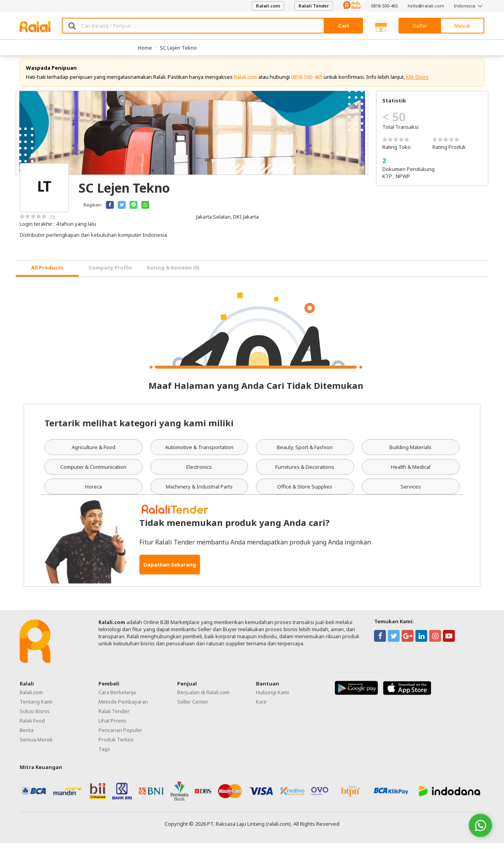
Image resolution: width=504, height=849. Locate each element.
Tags (104, 755)
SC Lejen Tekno (178, 48)
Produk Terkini (116, 745)
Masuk (462, 26)
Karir (261, 708)
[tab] (47, 274)
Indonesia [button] (469, 6)
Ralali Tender (314, 6)
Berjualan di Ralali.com (203, 698)
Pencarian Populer (120, 736)
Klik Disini (417, 83)
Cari (344, 26)
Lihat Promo (112, 726)
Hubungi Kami (272, 698)
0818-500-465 (384, 6)
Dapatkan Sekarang (170, 570)
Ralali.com (268, 6)
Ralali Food (32, 726)
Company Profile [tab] (110, 274)
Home (145, 48)
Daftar (420, 26)
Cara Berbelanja (117, 698)
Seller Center (193, 708)
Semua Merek (36, 745)
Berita (27, 736)
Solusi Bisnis (35, 717)
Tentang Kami (36, 708)
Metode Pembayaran (123, 708)
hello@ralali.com (426, 6)
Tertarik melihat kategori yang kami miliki (139, 429)
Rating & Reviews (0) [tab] (173, 274)
